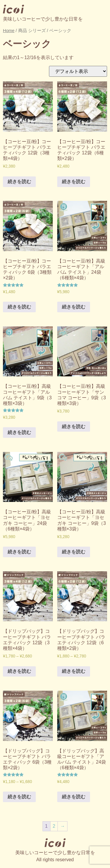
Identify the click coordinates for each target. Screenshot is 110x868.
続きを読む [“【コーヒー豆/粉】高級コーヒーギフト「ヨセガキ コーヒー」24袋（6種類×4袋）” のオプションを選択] (19, 552)
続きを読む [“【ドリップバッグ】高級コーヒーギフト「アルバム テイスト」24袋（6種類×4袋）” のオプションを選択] (74, 797)
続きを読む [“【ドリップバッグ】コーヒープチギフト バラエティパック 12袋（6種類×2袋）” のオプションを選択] (74, 671)
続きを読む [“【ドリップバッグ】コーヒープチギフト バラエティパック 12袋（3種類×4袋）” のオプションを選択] (19, 671)
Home (9, 31)
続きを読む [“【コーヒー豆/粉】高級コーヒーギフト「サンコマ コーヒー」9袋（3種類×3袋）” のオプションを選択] (74, 427)
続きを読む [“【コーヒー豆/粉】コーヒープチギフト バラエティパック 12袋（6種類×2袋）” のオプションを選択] (74, 182)
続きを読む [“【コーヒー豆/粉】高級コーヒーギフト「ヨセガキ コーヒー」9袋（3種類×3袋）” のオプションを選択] (74, 552)
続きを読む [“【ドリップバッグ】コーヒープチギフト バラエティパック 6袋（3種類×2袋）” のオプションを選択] (19, 797)
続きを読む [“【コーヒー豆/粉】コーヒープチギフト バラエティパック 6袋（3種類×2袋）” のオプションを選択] (19, 307)
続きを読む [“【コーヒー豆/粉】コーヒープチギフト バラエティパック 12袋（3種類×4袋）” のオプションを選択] (19, 182)
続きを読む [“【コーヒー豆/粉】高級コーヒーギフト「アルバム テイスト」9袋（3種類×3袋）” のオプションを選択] (19, 432)
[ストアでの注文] (78, 71)
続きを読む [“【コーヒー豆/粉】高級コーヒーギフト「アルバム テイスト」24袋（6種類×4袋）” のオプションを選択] (74, 307)
